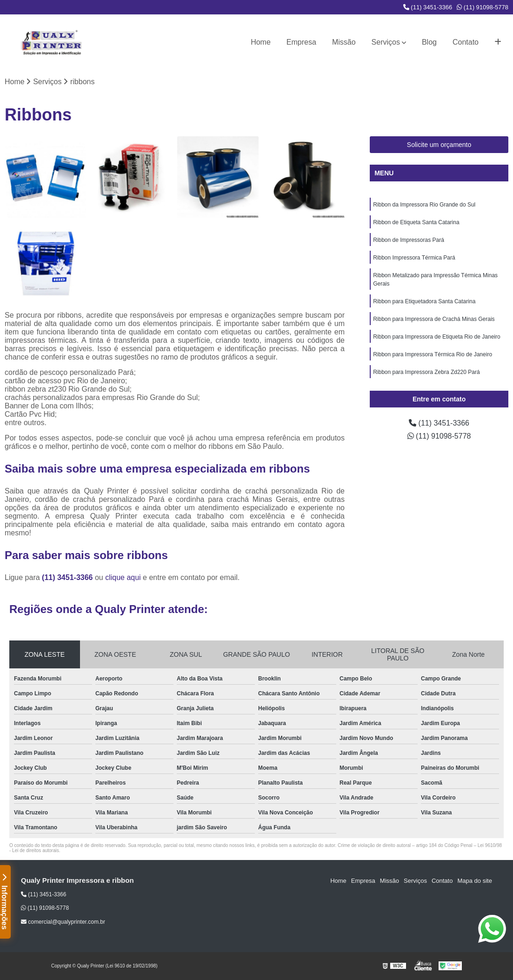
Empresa (301, 42)
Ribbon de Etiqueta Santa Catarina (416, 222)
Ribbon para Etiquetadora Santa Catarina (424, 301)
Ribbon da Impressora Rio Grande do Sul (424, 205)
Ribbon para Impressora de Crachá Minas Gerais (434, 319)
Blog (429, 42)
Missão (344, 42)
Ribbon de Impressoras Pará (409, 240)
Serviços (386, 42)
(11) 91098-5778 (483, 7)
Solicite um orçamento (439, 145)
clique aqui (123, 577)
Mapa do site (474, 881)
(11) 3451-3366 (428, 7)
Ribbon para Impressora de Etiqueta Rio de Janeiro (437, 337)
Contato (466, 42)
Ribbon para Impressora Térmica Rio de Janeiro (433, 354)
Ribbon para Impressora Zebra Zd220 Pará (426, 372)
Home (261, 42)
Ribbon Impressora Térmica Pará (414, 258)
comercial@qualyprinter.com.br (63, 922)
